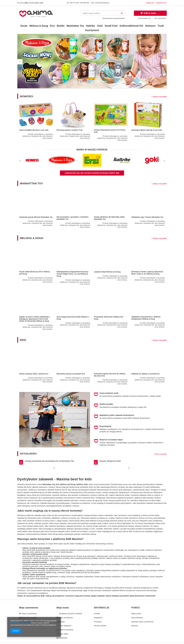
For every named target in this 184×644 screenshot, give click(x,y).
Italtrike (91, 26)
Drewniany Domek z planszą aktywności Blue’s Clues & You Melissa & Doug (147, 273)
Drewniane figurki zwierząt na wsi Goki (147, 130)
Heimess (150, 26)
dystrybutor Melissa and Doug (141, 518)
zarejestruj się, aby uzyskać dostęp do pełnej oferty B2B (92, 173)
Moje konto (63, 608)
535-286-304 (84, 3)
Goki (100, 26)
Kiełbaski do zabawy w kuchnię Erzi (145, 374)
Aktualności (93, 454)
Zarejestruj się (161, 3)
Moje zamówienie (29, 608)
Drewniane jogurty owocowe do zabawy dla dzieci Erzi (110, 375)
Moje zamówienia (66, 618)
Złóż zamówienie (160, 18)
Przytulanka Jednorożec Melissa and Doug (108, 318)
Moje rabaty (63, 634)
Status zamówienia (29, 614)
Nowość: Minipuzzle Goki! (110, 461)
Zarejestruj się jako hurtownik (70, 614)
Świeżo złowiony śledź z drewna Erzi (34, 374)
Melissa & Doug (39, 26)
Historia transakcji (66, 630)
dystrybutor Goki (125, 515)
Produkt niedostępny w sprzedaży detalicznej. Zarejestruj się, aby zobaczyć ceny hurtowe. (38, 136)
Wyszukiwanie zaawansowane (114, 18)
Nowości (93, 96)
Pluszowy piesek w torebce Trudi (70, 130)
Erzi (52, 26)
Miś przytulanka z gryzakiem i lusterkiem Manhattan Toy (73, 218)
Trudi (161, 26)
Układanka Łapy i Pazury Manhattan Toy (147, 217)
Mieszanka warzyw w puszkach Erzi (71, 374)
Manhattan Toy (75, 26)
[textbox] (103, 13)
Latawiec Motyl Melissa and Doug (107, 272)
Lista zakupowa (65, 626)
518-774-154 (74, 3)
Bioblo (61, 26)
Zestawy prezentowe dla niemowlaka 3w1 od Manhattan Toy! (50, 461)
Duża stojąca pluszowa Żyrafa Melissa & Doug (73, 318)
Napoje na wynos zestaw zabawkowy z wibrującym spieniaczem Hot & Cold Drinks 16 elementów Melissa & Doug (35, 319)
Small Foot (111, 26)
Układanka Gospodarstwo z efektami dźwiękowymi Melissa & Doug (146, 318)
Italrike (35, 529)
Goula (24, 26)
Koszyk (62, 622)
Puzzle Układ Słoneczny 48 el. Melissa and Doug (34, 273)
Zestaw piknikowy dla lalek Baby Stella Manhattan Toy (109, 218)
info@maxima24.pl (102, 3)
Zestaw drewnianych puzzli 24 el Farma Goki (110, 131)
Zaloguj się (150, 3)
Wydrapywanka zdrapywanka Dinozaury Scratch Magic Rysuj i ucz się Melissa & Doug (73, 274)
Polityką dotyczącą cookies (20, 623)
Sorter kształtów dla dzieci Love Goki (34, 130)
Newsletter (63, 638)
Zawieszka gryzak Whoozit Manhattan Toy (36, 217)
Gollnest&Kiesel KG (131, 26)
